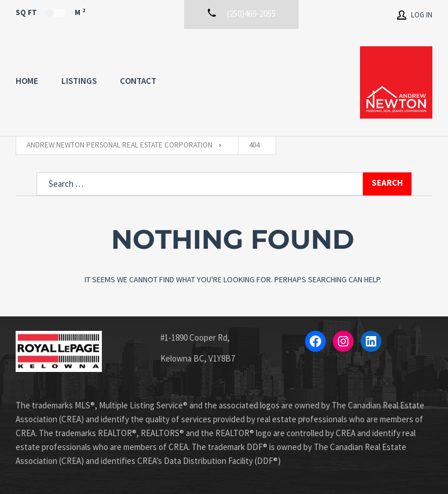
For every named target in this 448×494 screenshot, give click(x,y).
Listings (79, 81)
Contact (138, 81)
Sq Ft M (50, 12)
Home (27, 81)
